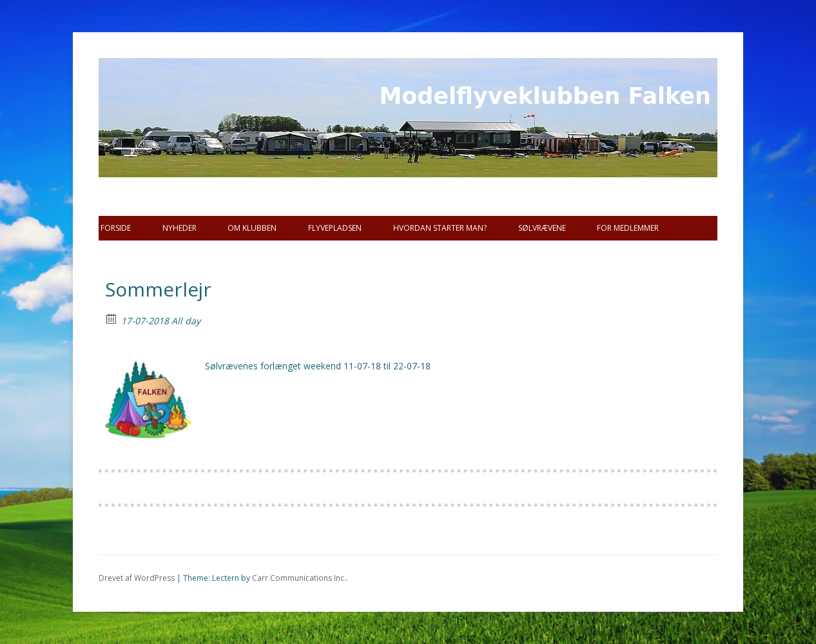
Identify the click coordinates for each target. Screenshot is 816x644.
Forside (116, 228)
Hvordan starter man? (440, 228)
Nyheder (180, 228)
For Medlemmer (628, 228)
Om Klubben (252, 228)
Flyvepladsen (335, 228)
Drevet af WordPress (137, 578)
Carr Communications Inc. (299, 578)
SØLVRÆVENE (542, 228)
